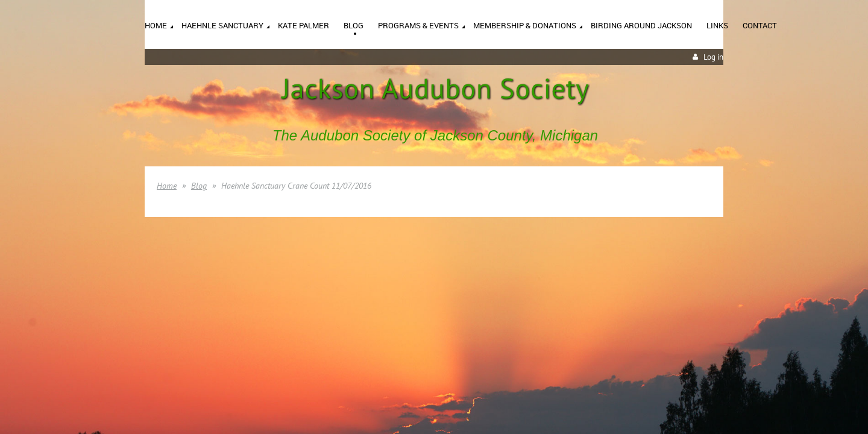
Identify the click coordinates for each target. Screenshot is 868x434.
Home (167, 186)
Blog (199, 186)
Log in (713, 57)
